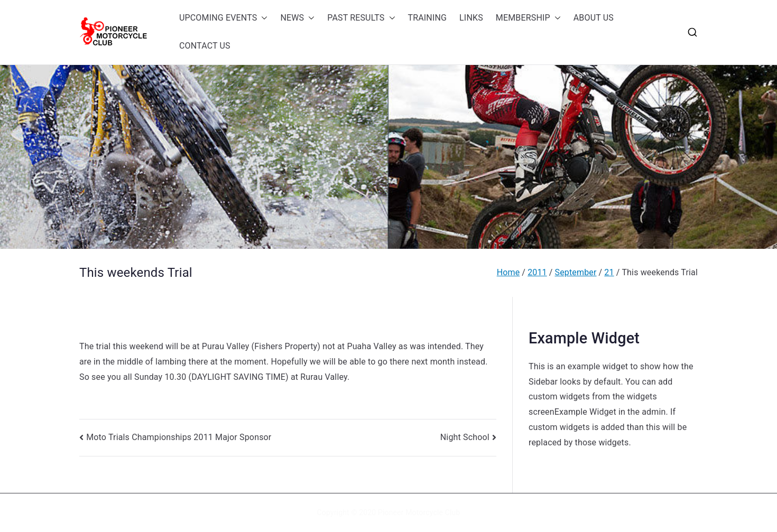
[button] (262, 18)
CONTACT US (205, 46)
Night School (465, 437)
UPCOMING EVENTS (223, 18)
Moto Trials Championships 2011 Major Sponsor (179, 437)
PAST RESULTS (361, 18)
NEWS (297, 18)
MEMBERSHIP (528, 18)
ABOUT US (594, 18)
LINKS (471, 18)
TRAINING (428, 18)
